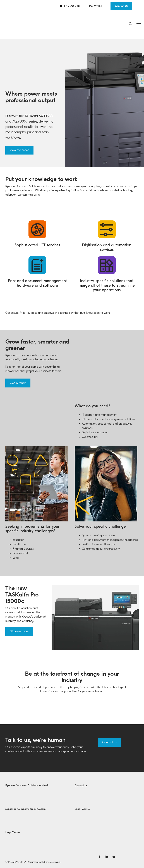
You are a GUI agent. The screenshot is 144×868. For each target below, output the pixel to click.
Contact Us (121, 6)
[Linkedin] (107, 849)
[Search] (130, 13)
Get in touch (18, 362)
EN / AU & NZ (70, 6)
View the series (19, 129)
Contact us (109, 734)
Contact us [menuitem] (81, 777)
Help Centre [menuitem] (13, 824)
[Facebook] (100, 849)
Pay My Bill (95, 6)
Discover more (19, 623)
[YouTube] (114, 849)
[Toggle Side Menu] (139, 13)
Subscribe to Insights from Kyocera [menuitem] (26, 801)
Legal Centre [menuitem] (82, 801)
